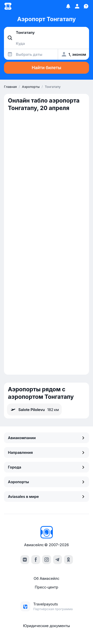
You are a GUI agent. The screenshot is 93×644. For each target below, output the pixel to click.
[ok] (68, 560)
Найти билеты (46, 68)
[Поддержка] (86, 6)
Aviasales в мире (46, 497)
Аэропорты (46, 482)
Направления (46, 452)
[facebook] (36, 560)
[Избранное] (68, 6)
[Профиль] (77, 6)
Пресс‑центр (46, 587)
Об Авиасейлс (46, 578)
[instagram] (47, 560)
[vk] (25, 560)
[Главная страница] (8, 6)
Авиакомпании (46, 438)
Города (46, 467)
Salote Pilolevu (34, 410)
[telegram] (58, 560)
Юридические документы (46, 626)
